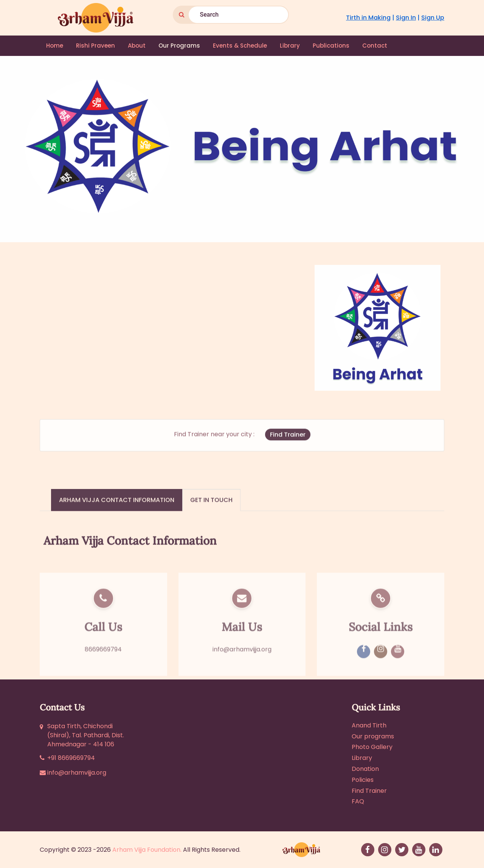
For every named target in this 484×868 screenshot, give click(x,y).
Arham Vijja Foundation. (147, 850)
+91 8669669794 (71, 758)
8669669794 (103, 673)
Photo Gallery (372, 747)
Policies (363, 780)
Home (55, 46)
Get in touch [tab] (211, 510)
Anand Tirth (369, 725)
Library (290, 46)
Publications (331, 46)
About (137, 46)
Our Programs (179, 46)
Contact (375, 46)
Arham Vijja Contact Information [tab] (117, 510)
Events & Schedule (240, 46)
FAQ (358, 801)
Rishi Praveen (95, 46)
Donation (365, 769)
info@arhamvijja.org (242, 673)
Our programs (373, 736)
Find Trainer (288, 445)
